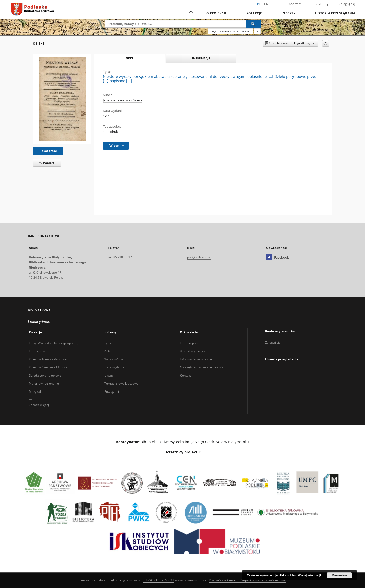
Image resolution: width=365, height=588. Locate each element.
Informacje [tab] (201, 58)
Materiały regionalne (44, 384)
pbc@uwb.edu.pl (199, 257)
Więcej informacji (309, 575)
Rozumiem (340, 575)
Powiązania (113, 392)
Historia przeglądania (335, 13)
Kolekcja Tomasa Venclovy (48, 359)
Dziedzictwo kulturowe (45, 375)
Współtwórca (114, 359)
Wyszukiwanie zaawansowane (230, 31)
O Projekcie (216, 13)
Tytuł (108, 343)
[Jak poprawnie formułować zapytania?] (257, 31)
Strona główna (39, 322)
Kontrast (295, 4)
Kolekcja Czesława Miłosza (48, 367)
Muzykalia (36, 392)
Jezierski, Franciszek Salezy (123, 100)
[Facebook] (269, 258)
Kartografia (37, 351)
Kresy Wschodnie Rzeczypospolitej (53, 343)
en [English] (266, 4)
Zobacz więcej (39, 405)
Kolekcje (254, 13)
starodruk (110, 132)
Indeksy (288, 13)
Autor (108, 351)
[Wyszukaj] (253, 24)
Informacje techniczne (196, 359)
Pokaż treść (48, 151)
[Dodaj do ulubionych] (326, 43)
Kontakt (185, 375)
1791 (106, 116)
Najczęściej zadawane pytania (202, 367)
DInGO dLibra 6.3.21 (159, 580)
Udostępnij (320, 4)
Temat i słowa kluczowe (121, 384)
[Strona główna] (191, 13)
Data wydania (114, 367)
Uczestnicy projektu (194, 351)
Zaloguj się (347, 4)
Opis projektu (190, 343)
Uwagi (109, 375)
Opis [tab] (129, 58)
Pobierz (45, 163)
